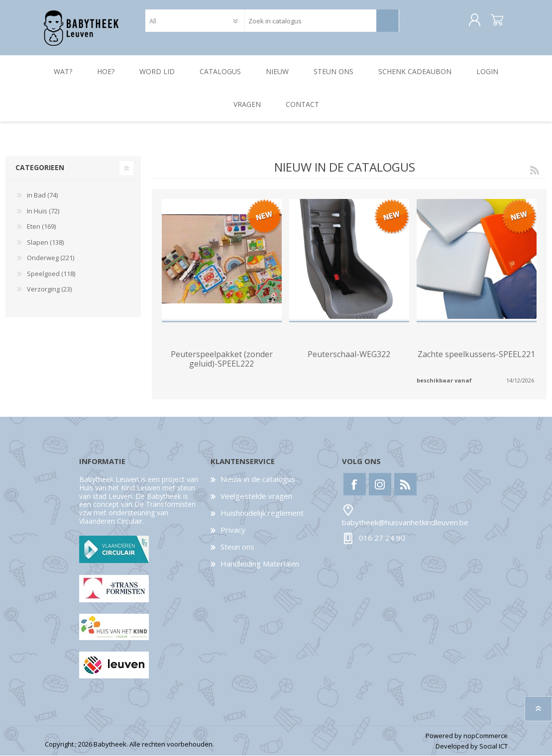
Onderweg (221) (51, 258)
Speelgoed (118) (51, 274)
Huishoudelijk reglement (262, 513)
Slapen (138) (45, 243)
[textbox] (310, 21)
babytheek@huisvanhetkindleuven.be (405, 523)
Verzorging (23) (49, 290)
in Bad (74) (42, 195)
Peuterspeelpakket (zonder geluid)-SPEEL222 (222, 360)
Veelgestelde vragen (256, 496)
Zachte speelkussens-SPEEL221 (476, 355)
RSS (535, 170)
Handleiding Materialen (260, 564)
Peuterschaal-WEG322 (349, 355)
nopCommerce (486, 736)
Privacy (233, 530)
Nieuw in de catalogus (258, 479)
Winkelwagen (497, 21)
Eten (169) (41, 227)
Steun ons (237, 547)
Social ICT (494, 747)
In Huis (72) (43, 211)
